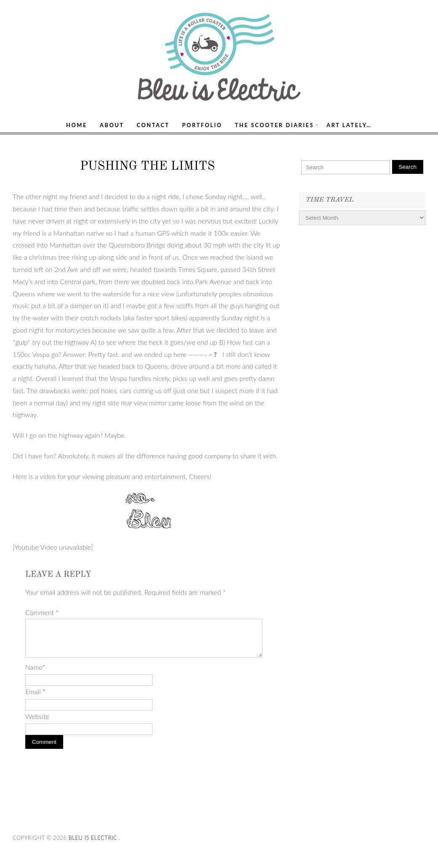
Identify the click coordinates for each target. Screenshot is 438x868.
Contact (153, 125)
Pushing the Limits (147, 166)
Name (35, 667)
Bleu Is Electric (93, 838)
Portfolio (202, 125)
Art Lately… (349, 125)
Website (37, 716)
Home (77, 125)
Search (408, 167)
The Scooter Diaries (275, 125)
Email (35, 691)
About (112, 125)
